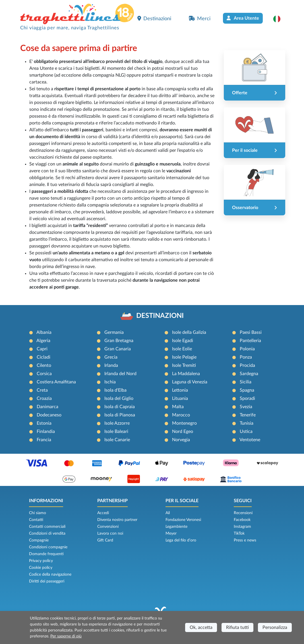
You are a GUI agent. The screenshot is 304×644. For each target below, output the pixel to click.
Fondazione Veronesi (183, 520)
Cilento (44, 365)
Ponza (246, 357)
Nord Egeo (183, 432)
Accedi (103, 513)
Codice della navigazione (50, 575)
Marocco (181, 415)
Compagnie (39, 540)
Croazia (44, 398)
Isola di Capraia (120, 407)
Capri (42, 349)
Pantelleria (250, 341)
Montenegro (184, 423)
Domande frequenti (46, 554)
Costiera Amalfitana (56, 382)
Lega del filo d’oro (181, 540)
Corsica (44, 374)
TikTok (239, 533)
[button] (280, 19)
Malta (178, 407)
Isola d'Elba (115, 390)
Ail (168, 513)
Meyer (171, 533)
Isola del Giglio (119, 398)
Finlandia (46, 432)
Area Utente (243, 18)
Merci (199, 19)
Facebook (242, 520)
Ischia (110, 382)
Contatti (36, 520)
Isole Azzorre (117, 423)
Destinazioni (154, 19)
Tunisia (247, 423)
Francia (44, 440)
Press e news (245, 540)
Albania (44, 332)
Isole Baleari (116, 432)
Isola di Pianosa (120, 415)
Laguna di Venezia (190, 382)
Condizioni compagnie (48, 547)
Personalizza (275, 627)
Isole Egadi (183, 341)
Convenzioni (108, 527)
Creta (42, 390)
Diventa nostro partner (117, 520)
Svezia (246, 407)
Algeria (43, 341)
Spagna (247, 390)
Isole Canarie (117, 440)
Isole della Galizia (189, 332)
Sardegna (249, 374)
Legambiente (176, 527)
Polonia (247, 349)
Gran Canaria (118, 349)
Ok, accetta (201, 627)
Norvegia (181, 440)
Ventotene (250, 440)
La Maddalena (186, 374)
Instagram (242, 527)
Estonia (44, 423)
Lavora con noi (110, 533)
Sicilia (246, 382)
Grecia (111, 357)
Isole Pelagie (184, 357)
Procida (247, 365)
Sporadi (247, 398)
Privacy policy (41, 561)
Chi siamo (38, 513)
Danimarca (47, 407)
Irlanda (111, 365)
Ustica (246, 432)
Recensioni (243, 513)
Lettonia (180, 390)
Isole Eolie (182, 349)
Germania (114, 332)
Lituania (180, 398)
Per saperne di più (66, 636)
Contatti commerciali (47, 527)
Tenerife (248, 415)
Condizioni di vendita (47, 533)
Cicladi (44, 357)
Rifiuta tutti (237, 627)
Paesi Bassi (251, 332)
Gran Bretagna (119, 341)
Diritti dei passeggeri (47, 581)
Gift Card (105, 540)
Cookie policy (41, 568)
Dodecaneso (49, 415)
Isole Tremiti (184, 365)
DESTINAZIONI (160, 316)
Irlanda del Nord (120, 374)
